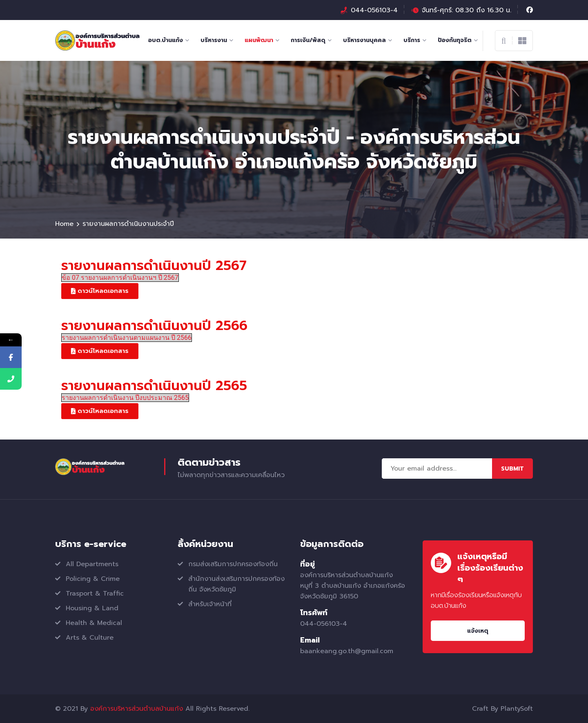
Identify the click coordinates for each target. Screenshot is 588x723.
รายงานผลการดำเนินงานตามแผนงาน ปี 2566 (127, 338)
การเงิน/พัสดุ (308, 40)
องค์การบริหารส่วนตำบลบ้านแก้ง (137, 709)
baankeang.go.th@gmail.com (347, 651)
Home (64, 224)
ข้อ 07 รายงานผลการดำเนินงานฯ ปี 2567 (120, 278)
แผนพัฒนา (259, 40)
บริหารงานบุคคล (364, 40)
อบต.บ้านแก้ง (166, 40)
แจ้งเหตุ (478, 631)
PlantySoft (517, 709)
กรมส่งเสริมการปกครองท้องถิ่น (233, 564)
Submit (512, 469)
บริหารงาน (214, 40)
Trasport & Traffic (95, 594)
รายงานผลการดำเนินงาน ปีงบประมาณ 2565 (125, 398)
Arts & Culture (90, 638)
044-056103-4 (374, 10)
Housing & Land (92, 608)
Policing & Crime (93, 579)
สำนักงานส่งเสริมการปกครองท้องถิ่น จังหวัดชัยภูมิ (236, 584)
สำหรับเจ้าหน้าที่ (210, 604)
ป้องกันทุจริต (455, 40)
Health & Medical (94, 623)
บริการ (412, 40)
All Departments (92, 564)
